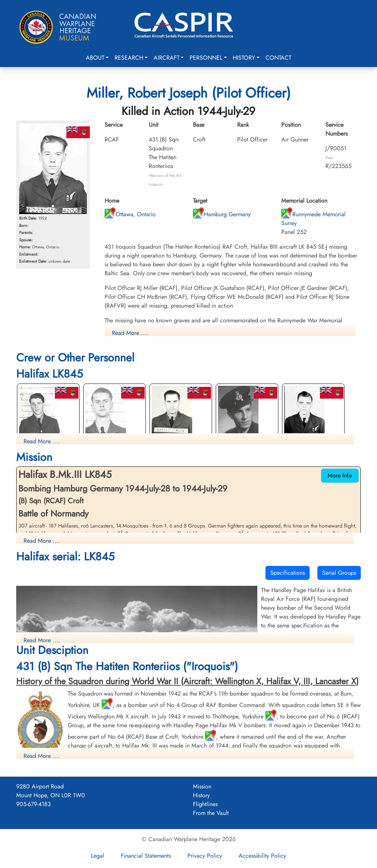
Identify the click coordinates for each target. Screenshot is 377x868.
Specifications (288, 573)
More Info (340, 475)
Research (129, 58)
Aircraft (166, 58)
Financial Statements (146, 856)
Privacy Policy (205, 856)
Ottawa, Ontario (130, 214)
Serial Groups (339, 573)
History (244, 58)
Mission (202, 786)
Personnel (206, 58)
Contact (278, 58)
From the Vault (211, 813)
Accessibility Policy (262, 856)
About (95, 58)
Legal (98, 856)
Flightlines (205, 804)
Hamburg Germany (222, 214)
